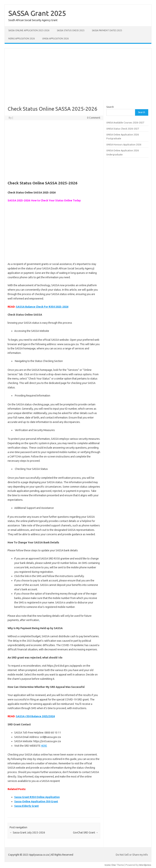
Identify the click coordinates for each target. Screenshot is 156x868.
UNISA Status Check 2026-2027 (123, 129)
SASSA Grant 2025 (37, 13)
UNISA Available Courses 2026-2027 (125, 122)
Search (110, 107)
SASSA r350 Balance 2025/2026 (35, 716)
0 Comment (94, 118)
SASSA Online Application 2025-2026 (29, 30)
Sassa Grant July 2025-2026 (27, 833)
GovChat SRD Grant (86, 833)
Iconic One (110, 865)
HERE (44, 746)
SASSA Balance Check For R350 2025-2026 (42, 307)
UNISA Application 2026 (55, 39)
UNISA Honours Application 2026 (124, 144)
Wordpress (145, 865)
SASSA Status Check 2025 (71, 30)
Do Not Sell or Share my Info (132, 855)
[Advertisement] (78, 74)
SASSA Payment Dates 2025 (107, 30)
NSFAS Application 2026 (22, 39)
